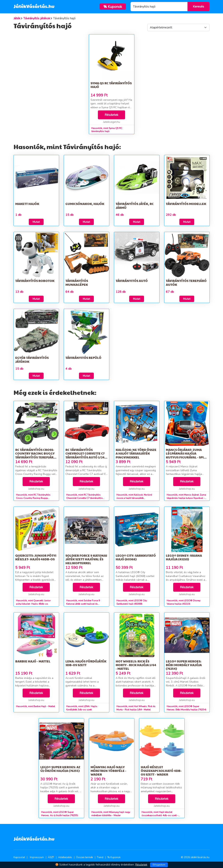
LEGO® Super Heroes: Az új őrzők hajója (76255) (60, 769)
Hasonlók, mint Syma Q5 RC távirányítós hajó (107, 130)
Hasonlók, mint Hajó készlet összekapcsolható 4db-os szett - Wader (160, 815)
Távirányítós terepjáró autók (186, 283)
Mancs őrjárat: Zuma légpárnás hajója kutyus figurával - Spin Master (186, 455)
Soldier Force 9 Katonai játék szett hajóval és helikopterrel (86, 559)
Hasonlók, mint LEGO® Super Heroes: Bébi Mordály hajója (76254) (186, 708)
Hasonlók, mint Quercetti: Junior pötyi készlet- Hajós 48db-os (33, 602)
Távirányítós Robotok (35, 281)
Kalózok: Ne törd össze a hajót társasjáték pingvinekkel (136, 453)
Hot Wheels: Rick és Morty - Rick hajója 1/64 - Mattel (136, 665)
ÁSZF (51, 857)
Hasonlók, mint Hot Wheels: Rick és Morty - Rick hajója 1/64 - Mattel (136, 708)
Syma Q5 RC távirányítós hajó (111, 85)
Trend (100, 857)
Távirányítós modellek (186, 204)
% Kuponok (114, 857)
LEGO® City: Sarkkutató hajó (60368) (136, 557)
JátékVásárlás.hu (34, 6)
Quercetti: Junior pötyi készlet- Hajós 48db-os (36, 557)
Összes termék (84, 857)
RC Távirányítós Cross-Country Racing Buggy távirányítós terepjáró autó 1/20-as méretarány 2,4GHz (36, 457)
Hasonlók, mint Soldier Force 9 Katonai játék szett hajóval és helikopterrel (83, 604)
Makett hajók (27, 204)
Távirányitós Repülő (83, 358)
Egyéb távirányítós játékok (32, 359)
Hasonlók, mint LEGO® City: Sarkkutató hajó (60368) (132, 602)
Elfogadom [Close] (159, 865)
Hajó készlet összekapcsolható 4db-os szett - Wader (161, 771)
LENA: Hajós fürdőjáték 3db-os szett (86, 663)
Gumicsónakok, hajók (85, 204)
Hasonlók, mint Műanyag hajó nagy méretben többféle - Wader (111, 814)
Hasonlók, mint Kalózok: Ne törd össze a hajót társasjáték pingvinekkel (134, 498)
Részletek (111, 115)
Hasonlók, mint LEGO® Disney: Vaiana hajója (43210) (184, 602)
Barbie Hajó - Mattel (33, 661)
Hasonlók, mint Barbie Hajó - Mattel (36, 706)
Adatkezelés (65, 857)
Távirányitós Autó (132, 281)
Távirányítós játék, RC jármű (135, 206)
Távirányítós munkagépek (77, 283)
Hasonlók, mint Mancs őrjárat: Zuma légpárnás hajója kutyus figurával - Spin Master (186, 498)
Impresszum (37, 857)
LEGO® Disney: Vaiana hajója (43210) (184, 557)
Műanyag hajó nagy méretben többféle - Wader (108, 771)
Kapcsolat (19, 857)
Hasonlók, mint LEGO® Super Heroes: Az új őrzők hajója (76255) (60, 814)
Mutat (36, 222)
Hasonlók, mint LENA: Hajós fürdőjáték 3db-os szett (82, 708)
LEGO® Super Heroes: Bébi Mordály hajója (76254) (184, 665)
